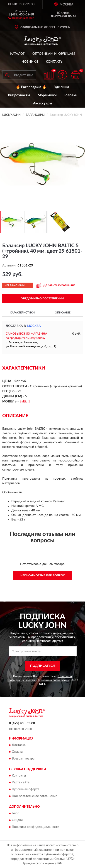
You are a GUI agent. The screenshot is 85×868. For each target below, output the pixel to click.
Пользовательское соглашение (34, 796)
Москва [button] (34, 326)
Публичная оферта (25, 789)
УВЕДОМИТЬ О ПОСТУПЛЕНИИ (42, 298)
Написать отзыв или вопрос (43, 575)
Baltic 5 (25, 402)
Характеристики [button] (22, 313)
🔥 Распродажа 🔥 (31, 87)
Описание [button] (63, 313)
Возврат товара (23, 759)
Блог (15, 813)
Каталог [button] (17, 54)
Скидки (17, 820)
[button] (21, 18)
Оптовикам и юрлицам (54, 54)
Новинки (30, 62)
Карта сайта (21, 783)
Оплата (17, 752)
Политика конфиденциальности (35, 827)
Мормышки (47, 95)
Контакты (55, 62)
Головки (71, 95)
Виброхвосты (19, 95)
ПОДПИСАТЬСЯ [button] (42, 666)
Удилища (62, 87)
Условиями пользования (53, 680)
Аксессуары (42, 103)
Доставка (19, 745)
